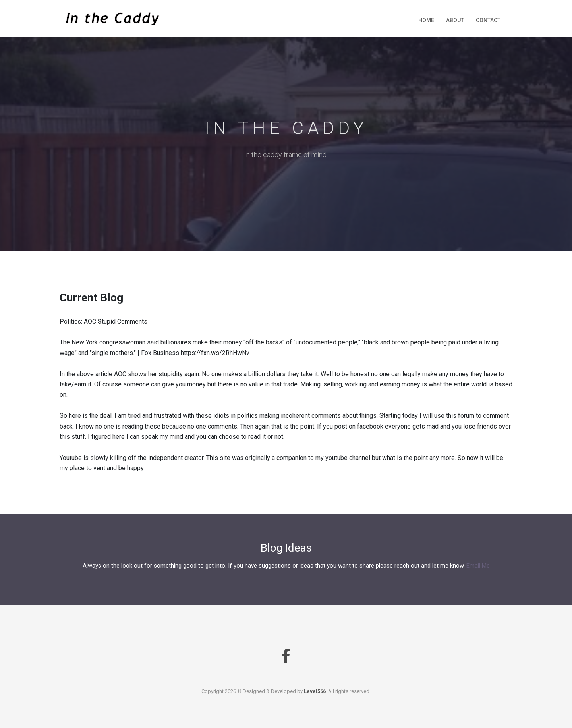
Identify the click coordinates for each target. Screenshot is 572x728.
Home (426, 20)
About (455, 20)
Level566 (315, 691)
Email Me (478, 566)
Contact (488, 20)
